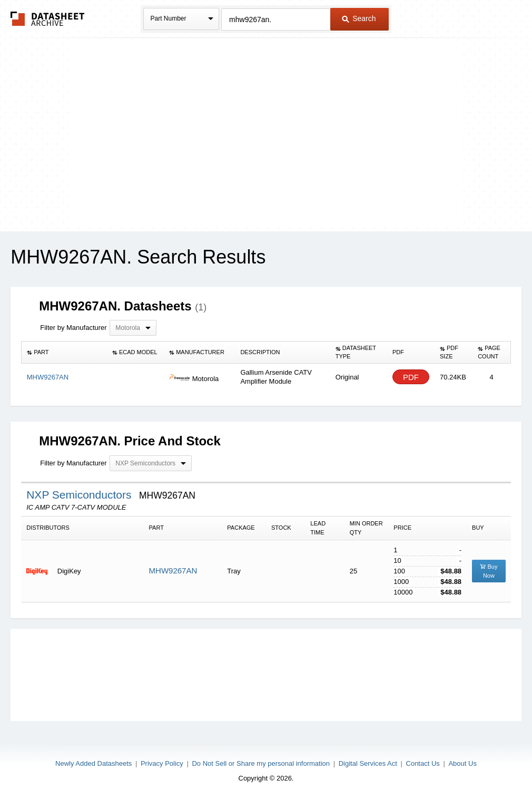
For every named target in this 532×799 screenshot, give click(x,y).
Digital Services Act (368, 763)
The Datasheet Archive (48, 19)
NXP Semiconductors (80, 495)
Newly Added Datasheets (93, 763)
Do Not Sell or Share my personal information (261, 763)
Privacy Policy (162, 763)
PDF (411, 377)
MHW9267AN (173, 571)
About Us (462, 763)
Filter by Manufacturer (73, 328)
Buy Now (489, 571)
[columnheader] (64, 353)
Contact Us (423, 763)
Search (359, 18)
